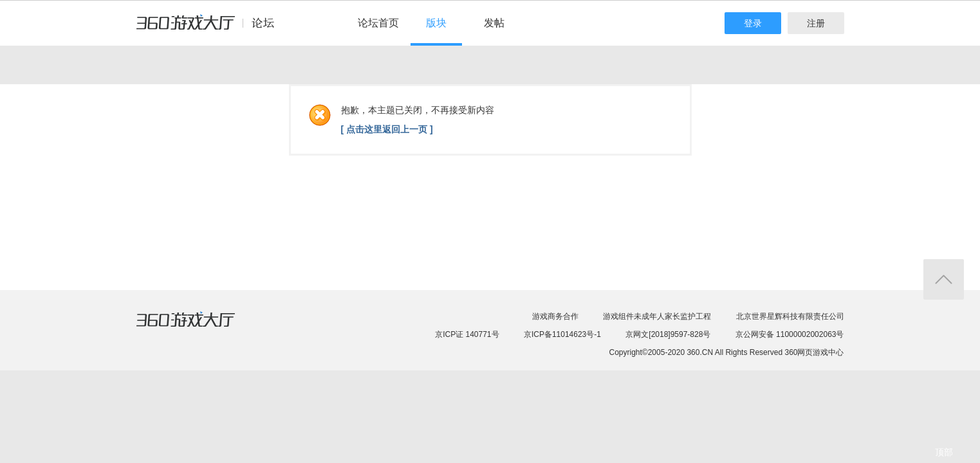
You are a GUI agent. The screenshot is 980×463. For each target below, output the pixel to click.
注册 (816, 23)
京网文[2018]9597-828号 (668, 334)
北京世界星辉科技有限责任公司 (790, 316)
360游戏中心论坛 (211, 28)
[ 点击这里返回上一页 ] (387, 129)
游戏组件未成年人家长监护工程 (657, 316)
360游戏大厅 (199, 327)
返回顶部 (944, 279)
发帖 (494, 23)
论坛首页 (378, 23)
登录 (753, 23)
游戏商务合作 (555, 316)
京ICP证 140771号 (467, 334)
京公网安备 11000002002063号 (790, 334)
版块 (436, 23)
